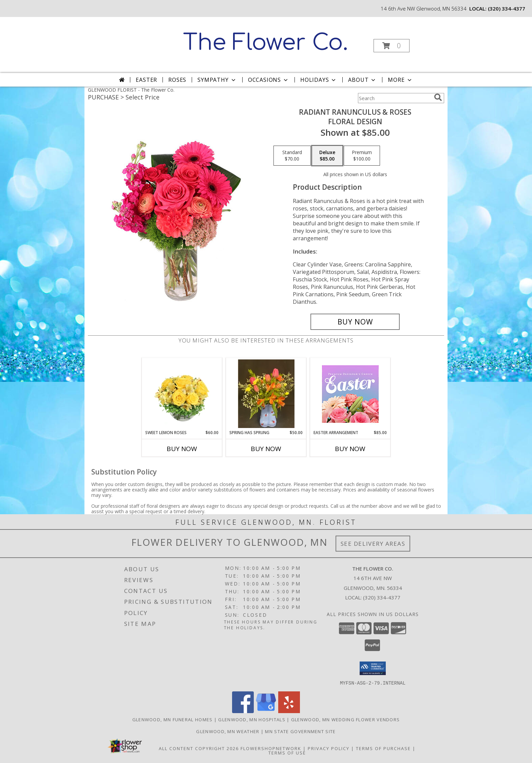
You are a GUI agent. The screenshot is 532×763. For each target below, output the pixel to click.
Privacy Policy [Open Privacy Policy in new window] (329, 748)
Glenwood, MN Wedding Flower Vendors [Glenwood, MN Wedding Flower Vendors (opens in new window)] (346, 719)
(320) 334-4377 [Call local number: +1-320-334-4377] (507, 8)
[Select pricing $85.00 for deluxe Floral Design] (327, 156)
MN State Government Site (300, 731)
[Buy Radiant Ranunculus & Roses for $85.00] (355, 322)
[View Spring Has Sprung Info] (266, 394)
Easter (146, 80)
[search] (438, 97)
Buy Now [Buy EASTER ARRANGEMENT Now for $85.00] (350, 449)
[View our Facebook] (243, 711)
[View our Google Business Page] (266, 711)
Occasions (269, 80)
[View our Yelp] (289, 711)
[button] (392, 46)
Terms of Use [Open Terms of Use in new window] (287, 752)
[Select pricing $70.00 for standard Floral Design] (292, 156)
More (400, 80)
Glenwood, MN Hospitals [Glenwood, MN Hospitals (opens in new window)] (252, 719)
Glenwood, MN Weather (228, 731)
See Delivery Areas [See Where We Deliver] (373, 544)
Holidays (319, 80)
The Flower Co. (265, 43)
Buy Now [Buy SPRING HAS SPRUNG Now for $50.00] (266, 449)
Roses (177, 80)
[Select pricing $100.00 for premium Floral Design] (362, 156)
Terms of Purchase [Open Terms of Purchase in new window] (383, 748)
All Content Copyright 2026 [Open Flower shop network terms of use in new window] (199, 748)
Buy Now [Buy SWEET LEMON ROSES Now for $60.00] (182, 449)
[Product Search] (395, 98)
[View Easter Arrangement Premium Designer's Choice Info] (350, 394)
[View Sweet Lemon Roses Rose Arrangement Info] (182, 394)
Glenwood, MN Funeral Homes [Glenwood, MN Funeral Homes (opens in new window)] (173, 719)
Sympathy (217, 80)
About (362, 80)
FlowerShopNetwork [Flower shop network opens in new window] (271, 748)
